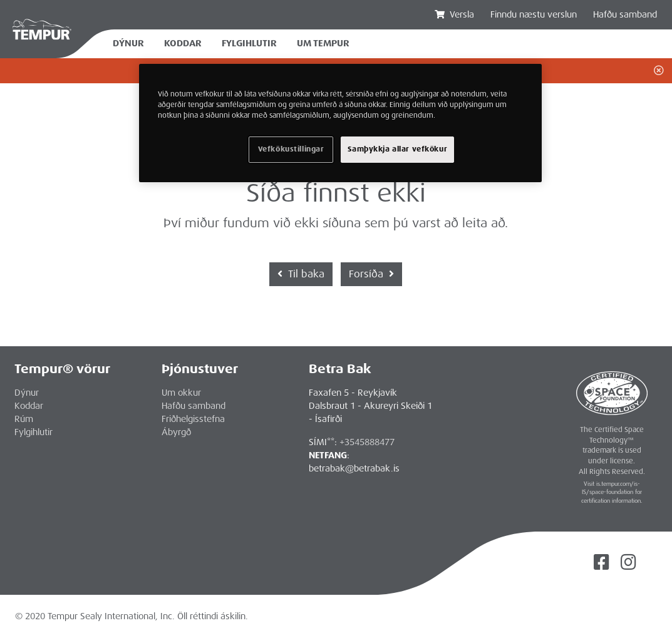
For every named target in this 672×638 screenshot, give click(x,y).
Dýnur (128, 44)
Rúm (24, 419)
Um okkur (181, 393)
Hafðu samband (625, 14)
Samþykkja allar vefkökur (398, 149)
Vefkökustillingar (291, 149)
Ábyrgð (176, 432)
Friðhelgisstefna (193, 419)
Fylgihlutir (249, 44)
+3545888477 (367, 442)
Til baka (301, 274)
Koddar (183, 44)
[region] (341, 123)
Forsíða (371, 274)
